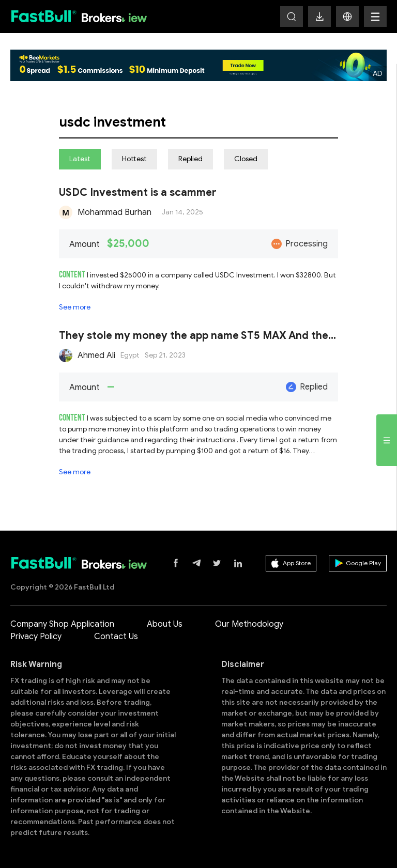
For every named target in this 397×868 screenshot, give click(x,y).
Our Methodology (249, 624)
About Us (165, 624)
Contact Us (116, 637)
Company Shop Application (62, 624)
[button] (347, 17)
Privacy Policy (36, 637)
